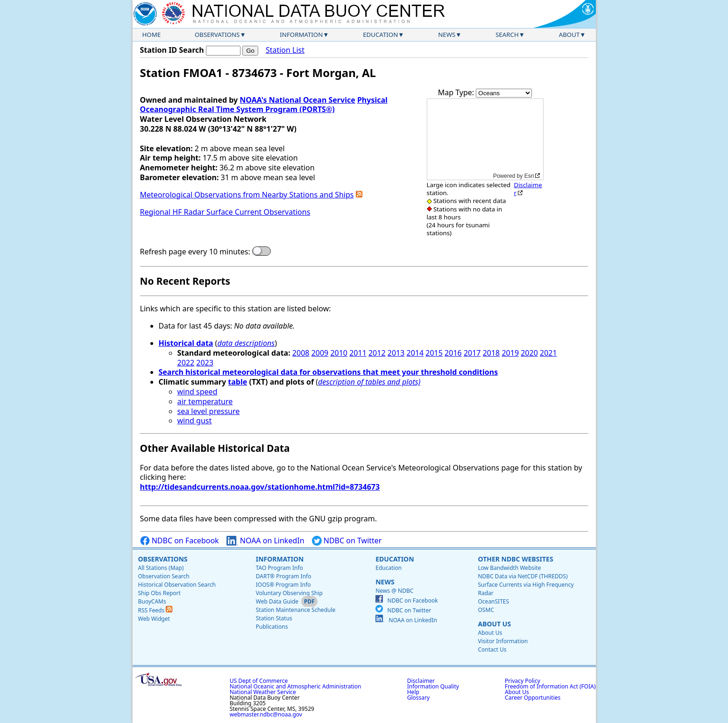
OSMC (486, 610)
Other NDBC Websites (515, 559)
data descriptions (246, 343)
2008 (301, 353)
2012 (377, 353)
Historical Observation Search (177, 585)
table (237, 382)
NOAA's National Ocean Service (297, 100)
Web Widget (154, 619)
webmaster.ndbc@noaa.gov (266, 714)
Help (413, 692)
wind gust (195, 421)
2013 (396, 353)
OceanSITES (493, 601)
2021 (548, 353)
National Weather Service (263, 692)
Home (152, 35)
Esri (529, 176)
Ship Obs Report (159, 593)
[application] (485, 139)
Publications (272, 627)
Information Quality (433, 686)
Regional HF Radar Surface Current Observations (225, 212)
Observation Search (164, 576)
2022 (186, 363)
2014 (415, 353)
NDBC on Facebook (180, 541)
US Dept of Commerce (259, 681)
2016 (453, 353)
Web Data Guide (277, 601)
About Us (494, 624)
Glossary (418, 698)
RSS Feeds (155, 610)
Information (301, 35)
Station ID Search (172, 50)
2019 (510, 353)
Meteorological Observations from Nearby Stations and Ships (247, 195)
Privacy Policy (523, 681)
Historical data (186, 343)
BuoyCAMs (152, 601)
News (447, 35)
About (569, 35)
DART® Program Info (284, 576)
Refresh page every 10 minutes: (195, 252)
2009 (320, 353)
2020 (529, 353)
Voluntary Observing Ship (289, 593)
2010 (339, 353)
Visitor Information (503, 641)
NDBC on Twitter (347, 541)
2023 (205, 363)
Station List (285, 50)
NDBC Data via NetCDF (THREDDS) (523, 576)
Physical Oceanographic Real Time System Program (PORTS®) (264, 105)
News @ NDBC (394, 591)
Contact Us (492, 649)
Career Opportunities (533, 698)
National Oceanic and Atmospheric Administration (296, 686)
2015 (434, 353)
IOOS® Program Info (283, 585)
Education (380, 35)
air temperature (205, 401)
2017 (472, 353)
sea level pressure (209, 411)
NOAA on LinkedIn (265, 541)
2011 (358, 353)
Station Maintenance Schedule (296, 610)
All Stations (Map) (161, 568)
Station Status (274, 618)
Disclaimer (528, 189)
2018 (491, 353)
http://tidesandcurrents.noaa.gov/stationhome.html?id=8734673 (260, 487)
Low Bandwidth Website (509, 568)
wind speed (198, 392)
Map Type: (457, 92)
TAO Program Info (279, 568)
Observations (217, 35)
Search (507, 35)
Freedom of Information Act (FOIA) (550, 686)
